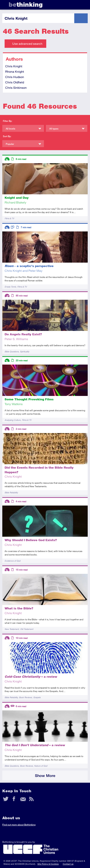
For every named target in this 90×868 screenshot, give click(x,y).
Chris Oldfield (15, 82)
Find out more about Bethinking (19, 825)
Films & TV (9, 218)
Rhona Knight (15, 71)
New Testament (12, 629)
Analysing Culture (13, 420)
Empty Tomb (10, 287)
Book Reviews (25, 697)
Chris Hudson (15, 77)
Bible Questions (12, 351)
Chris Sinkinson (16, 88)
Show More (45, 776)
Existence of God (12, 561)
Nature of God (41, 766)
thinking (26, 4)
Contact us (68, 864)
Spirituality (25, 351)
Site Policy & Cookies (48, 864)
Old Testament (27, 629)
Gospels (37, 697)
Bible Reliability (11, 492)
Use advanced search (27, 44)
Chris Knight (14, 66)
